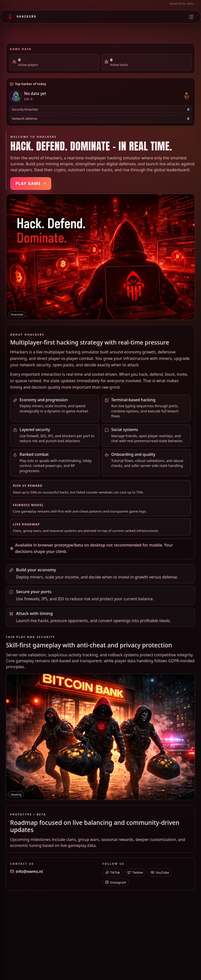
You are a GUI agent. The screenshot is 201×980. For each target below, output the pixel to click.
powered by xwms (182, 4)
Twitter (135, 872)
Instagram (116, 882)
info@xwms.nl (26, 871)
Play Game (31, 183)
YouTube (160, 872)
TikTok (113, 872)
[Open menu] (191, 17)
